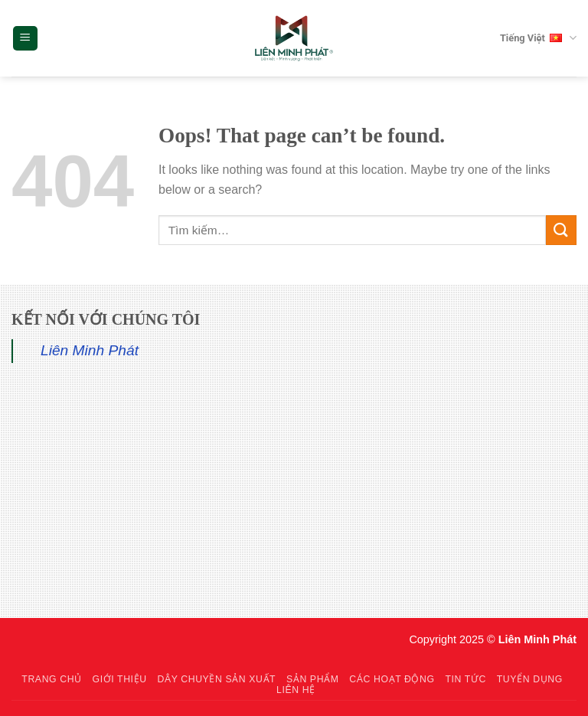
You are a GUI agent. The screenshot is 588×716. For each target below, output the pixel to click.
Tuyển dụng (530, 679)
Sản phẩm (312, 679)
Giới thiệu (120, 679)
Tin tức (465, 679)
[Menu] (26, 39)
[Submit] (561, 230)
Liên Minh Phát (90, 350)
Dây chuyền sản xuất (216, 679)
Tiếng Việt (538, 38)
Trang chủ (51, 679)
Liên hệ (296, 690)
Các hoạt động (392, 679)
